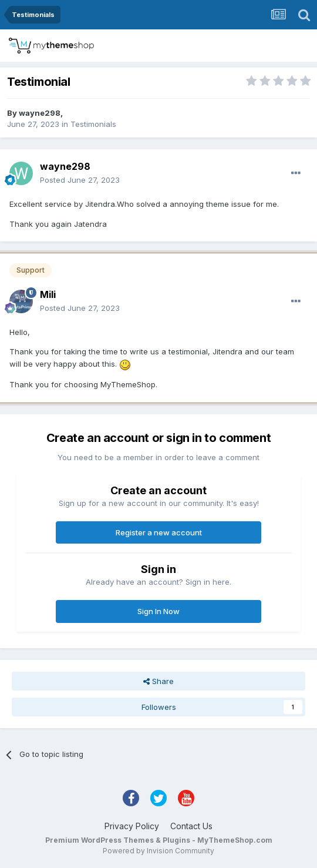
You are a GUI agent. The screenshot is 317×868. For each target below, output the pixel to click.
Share (158, 681)
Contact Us (191, 826)
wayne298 (40, 113)
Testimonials (93, 124)
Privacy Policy (132, 826)
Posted (80, 180)
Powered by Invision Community (158, 851)
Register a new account (159, 532)
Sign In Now (158, 611)
